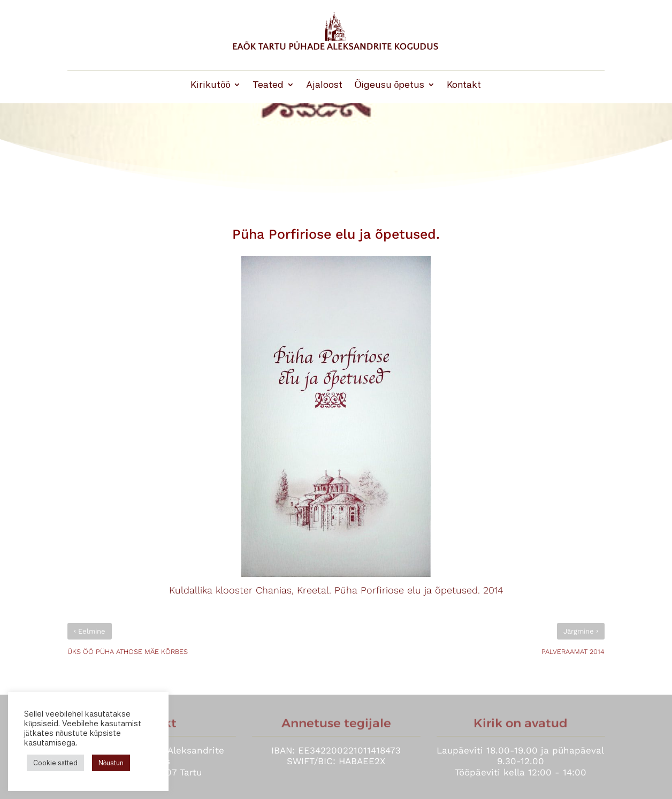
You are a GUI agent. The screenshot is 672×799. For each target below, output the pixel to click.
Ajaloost (324, 85)
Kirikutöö (210, 85)
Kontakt (464, 85)
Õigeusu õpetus (389, 85)
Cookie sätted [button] (55, 763)
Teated (268, 85)
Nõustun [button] (111, 763)
